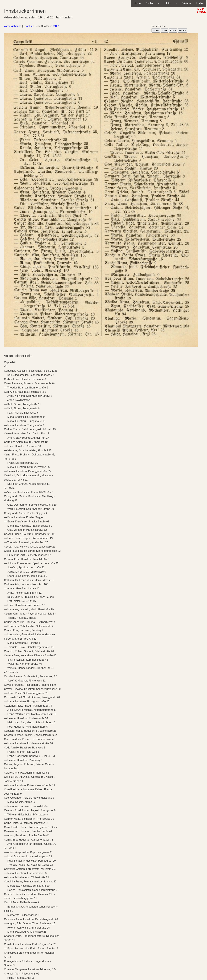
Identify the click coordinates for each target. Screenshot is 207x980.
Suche (153, 3)
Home (137, 3)
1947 (56, 26)
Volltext (182, 30)
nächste (29, 26)
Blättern (186, 3)
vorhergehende (13, 26)
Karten (200, 3)
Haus (164, 30)
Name (156, 30)
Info (171, 3)
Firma (173, 30)
